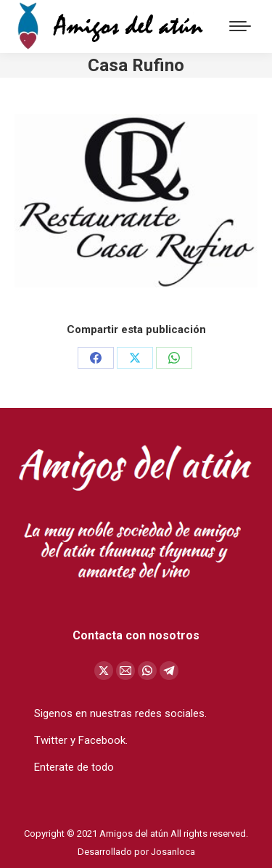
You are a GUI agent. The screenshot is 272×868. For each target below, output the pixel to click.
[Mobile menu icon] (240, 26)
